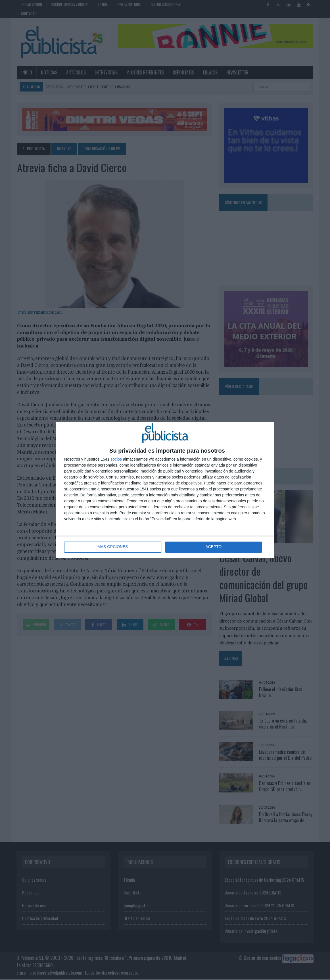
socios (116, 459)
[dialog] (165, 490)
